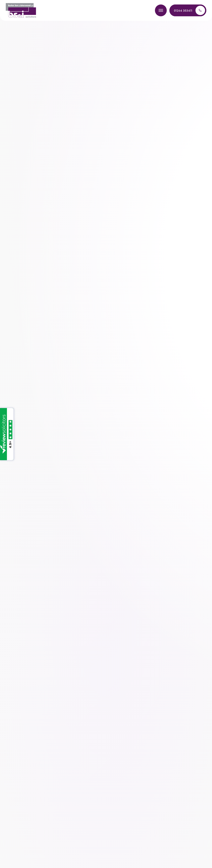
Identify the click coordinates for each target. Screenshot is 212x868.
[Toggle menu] (161, 10)
